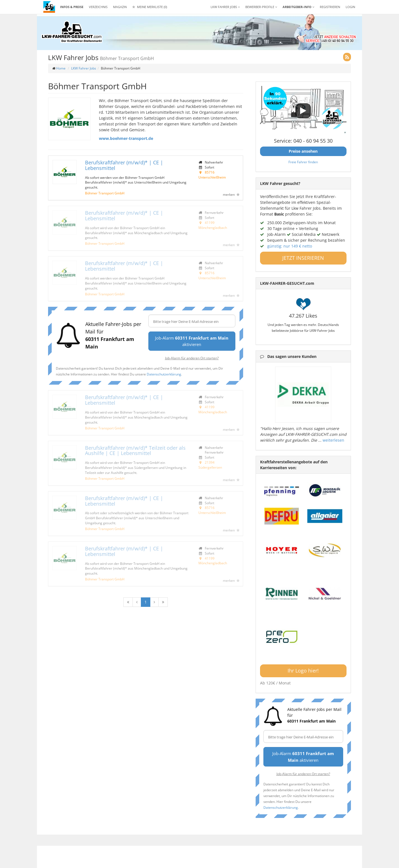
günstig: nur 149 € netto (290, 246)
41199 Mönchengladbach (213, 225)
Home (61, 68)
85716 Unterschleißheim (212, 175)
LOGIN (350, 7)
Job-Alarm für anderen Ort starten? (192, 358)
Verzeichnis (98, 7)
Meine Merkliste (150, 7)
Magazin (120, 7)
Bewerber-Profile (261, 7)
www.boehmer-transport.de (126, 138)
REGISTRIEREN (330, 7)
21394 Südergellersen (210, 465)
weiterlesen (333, 440)
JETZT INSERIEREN (303, 258)
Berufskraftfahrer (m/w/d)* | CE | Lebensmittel (124, 165)
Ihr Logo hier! (303, 671)
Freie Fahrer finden (303, 162)
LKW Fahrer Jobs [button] (225, 7)
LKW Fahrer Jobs (84, 68)
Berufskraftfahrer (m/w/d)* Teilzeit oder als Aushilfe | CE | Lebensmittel (135, 451)
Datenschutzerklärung (164, 374)
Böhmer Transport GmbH (105, 193)
